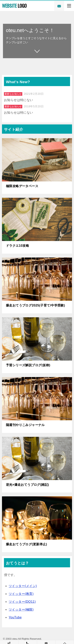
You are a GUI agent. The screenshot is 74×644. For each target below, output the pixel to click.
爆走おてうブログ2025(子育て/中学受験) (36, 305)
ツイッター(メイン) (23, 586)
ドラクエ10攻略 (17, 246)
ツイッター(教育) (21, 594)
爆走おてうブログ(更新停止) (26, 544)
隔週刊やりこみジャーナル (25, 425)
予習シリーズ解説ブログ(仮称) (28, 365)
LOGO (14, 6)
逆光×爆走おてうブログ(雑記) (27, 485)
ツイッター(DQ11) (22, 602)
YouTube (15, 617)
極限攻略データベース (22, 186)
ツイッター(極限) (21, 609)
